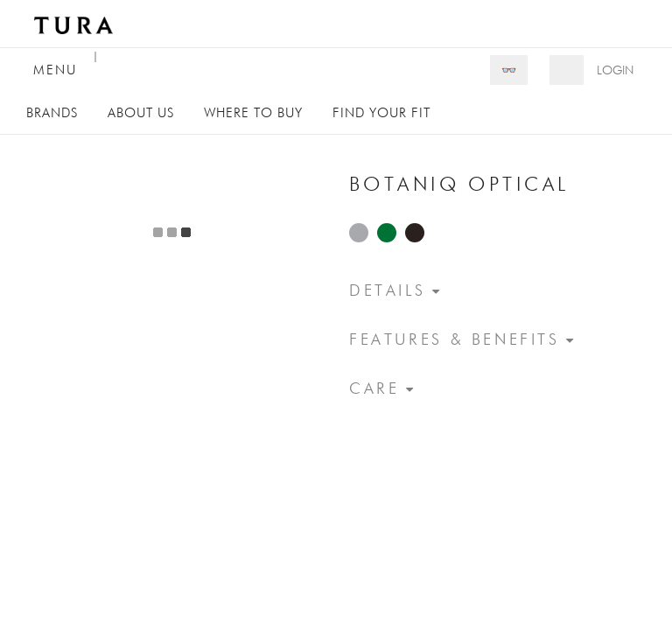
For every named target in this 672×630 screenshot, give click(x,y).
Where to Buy (253, 112)
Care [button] (374, 388)
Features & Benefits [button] (455, 339)
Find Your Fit (381, 112)
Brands (52, 112)
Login (615, 70)
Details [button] (387, 290)
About (141, 112)
